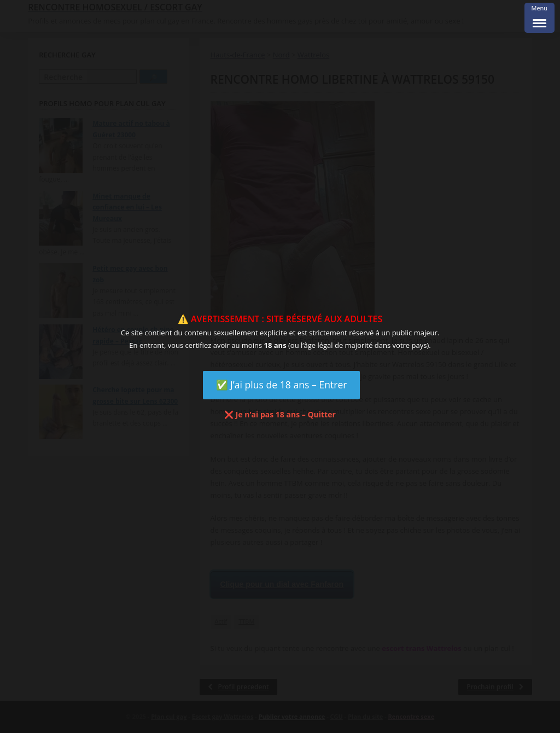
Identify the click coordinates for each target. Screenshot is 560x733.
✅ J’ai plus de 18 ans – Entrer (282, 385)
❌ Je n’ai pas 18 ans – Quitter (280, 414)
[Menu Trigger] (539, 18)
